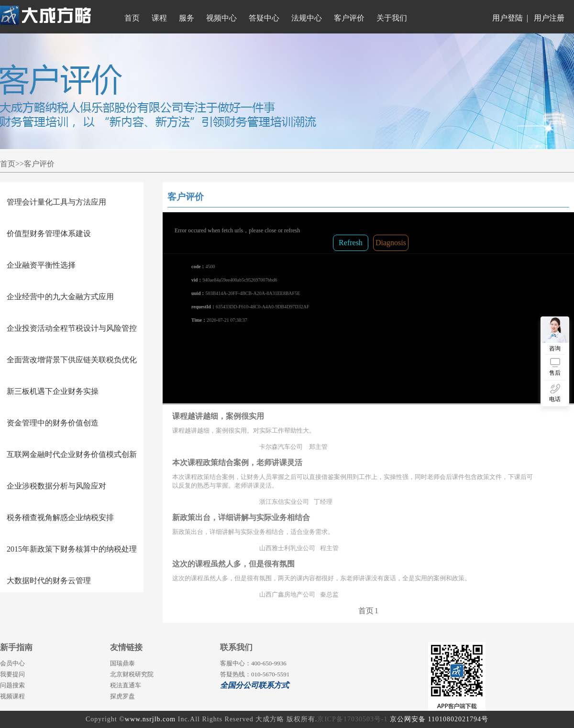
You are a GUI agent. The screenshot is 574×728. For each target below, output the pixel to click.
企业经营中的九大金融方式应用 (60, 297)
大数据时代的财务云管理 (49, 581)
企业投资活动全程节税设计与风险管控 (72, 328)
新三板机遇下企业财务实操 (53, 391)
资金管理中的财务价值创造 (53, 423)
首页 (366, 611)
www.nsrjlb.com (150, 719)
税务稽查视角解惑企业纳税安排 (60, 517)
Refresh (351, 243)
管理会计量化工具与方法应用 (56, 202)
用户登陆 (508, 18)
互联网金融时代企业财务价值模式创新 (72, 454)
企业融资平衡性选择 (41, 265)
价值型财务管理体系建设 (49, 234)
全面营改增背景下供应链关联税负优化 (72, 360)
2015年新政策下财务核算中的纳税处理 (72, 549)
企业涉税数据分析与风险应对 (56, 486)
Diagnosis (391, 243)
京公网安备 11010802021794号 (439, 719)
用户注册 (549, 18)
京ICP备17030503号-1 (352, 719)
